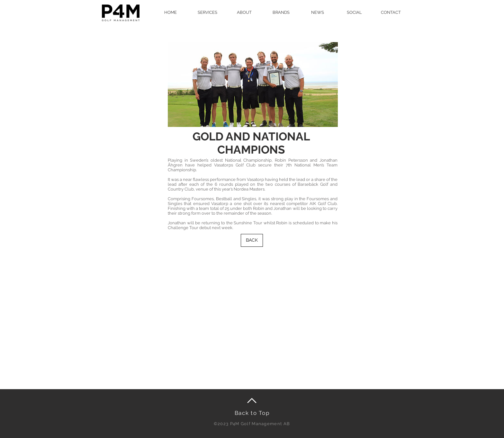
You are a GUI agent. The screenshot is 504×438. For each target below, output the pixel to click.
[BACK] (252, 240)
